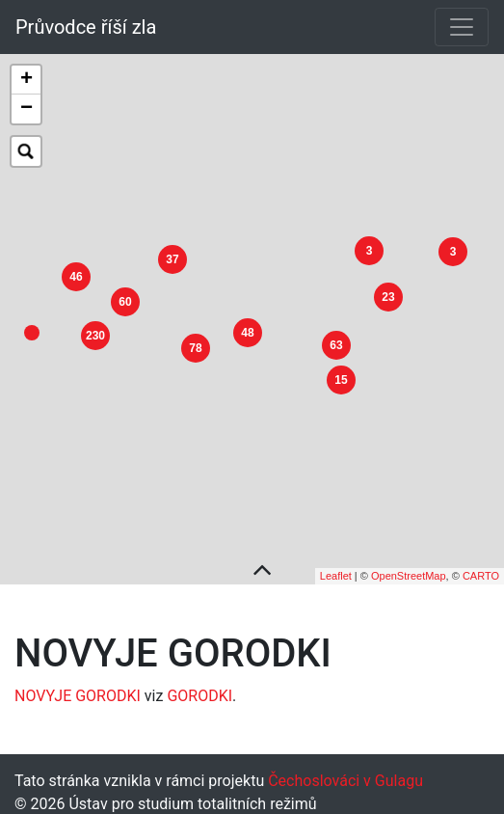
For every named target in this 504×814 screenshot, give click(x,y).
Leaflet (336, 565)
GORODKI (199, 684)
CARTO (481, 565)
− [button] (27, 109)
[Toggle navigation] (462, 27)
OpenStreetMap (409, 565)
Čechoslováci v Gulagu (344, 769)
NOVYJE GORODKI (78, 684)
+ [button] (27, 80)
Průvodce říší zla (86, 27)
